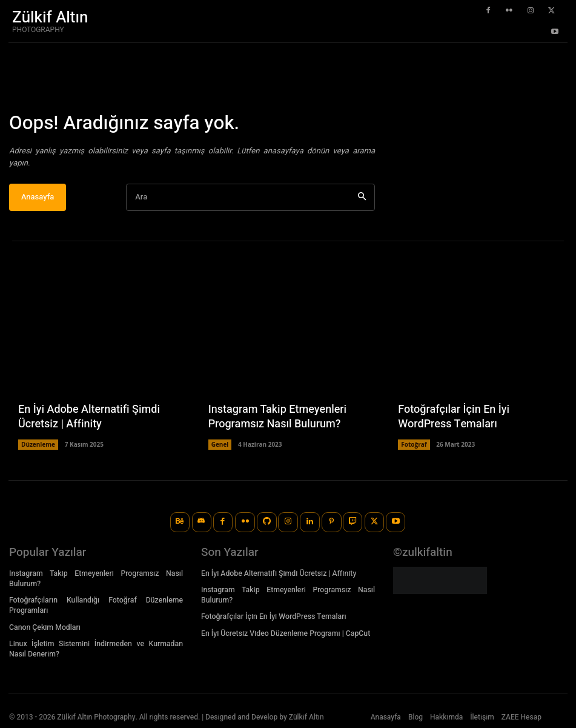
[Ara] (362, 198)
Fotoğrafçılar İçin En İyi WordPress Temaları (454, 418)
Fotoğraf (414, 445)
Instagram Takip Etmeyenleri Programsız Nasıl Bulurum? (277, 418)
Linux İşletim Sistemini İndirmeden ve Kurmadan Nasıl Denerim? (96, 648)
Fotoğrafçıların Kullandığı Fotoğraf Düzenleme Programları (96, 605)
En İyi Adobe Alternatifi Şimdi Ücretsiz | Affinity (89, 418)
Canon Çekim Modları (44, 626)
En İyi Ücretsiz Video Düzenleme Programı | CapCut (284, 632)
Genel (220, 445)
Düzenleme (38, 445)
